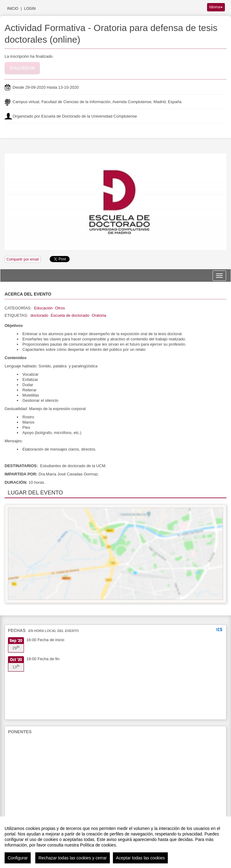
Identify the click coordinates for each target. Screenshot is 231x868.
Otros (60, 308)
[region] (115, 842)
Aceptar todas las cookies (141, 858)
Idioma (216, 7)
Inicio (13, 9)
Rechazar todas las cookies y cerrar (73, 858)
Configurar (18, 858)
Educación (43, 308)
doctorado (39, 315)
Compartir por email (23, 259)
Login (30, 9)
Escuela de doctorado (70, 315)
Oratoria (99, 315)
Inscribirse (22, 68)
